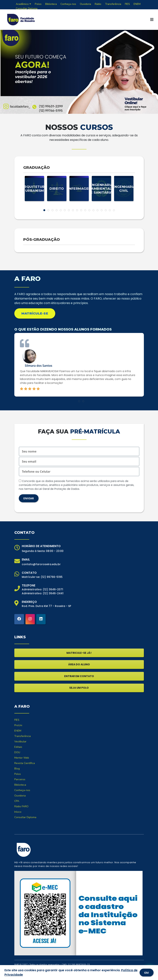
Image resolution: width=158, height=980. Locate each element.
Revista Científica (25, 763)
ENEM (18, 731)
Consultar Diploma (27, 8)
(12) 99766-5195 (52, 577)
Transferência (23, 736)
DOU (17, 752)
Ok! (147, 973)
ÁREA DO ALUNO (79, 664)
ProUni (18, 725)
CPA (17, 801)
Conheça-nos (22, 790)
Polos (18, 774)
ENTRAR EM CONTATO (79, 676)
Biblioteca (20, 785)
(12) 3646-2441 (53, 593)
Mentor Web (22, 758)
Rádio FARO (21, 806)
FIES (17, 720)
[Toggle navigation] (152, 20)
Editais (18, 747)
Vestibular (20, 742)
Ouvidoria (20, 796)
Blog (17, 769)
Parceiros (20, 779)
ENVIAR (29, 498)
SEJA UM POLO (79, 688)
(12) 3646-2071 (53, 589)
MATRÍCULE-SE (35, 313)
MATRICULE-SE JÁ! (79, 653)
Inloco (18, 812)
